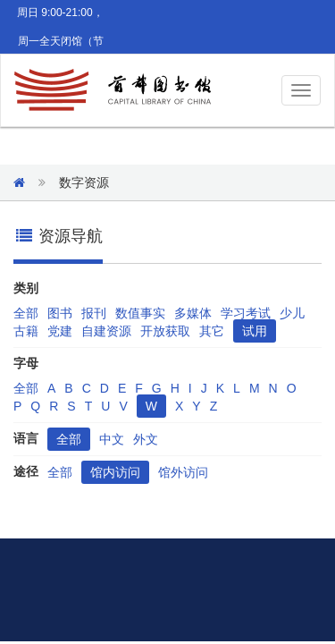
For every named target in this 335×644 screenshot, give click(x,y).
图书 (60, 313)
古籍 (26, 331)
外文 (146, 439)
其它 (212, 331)
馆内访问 (115, 472)
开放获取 (165, 331)
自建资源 (106, 331)
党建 (60, 331)
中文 (112, 439)
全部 (26, 313)
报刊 (94, 313)
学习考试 (246, 313)
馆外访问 (183, 472)
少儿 (292, 313)
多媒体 (193, 313)
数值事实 (140, 313)
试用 (255, 331)
